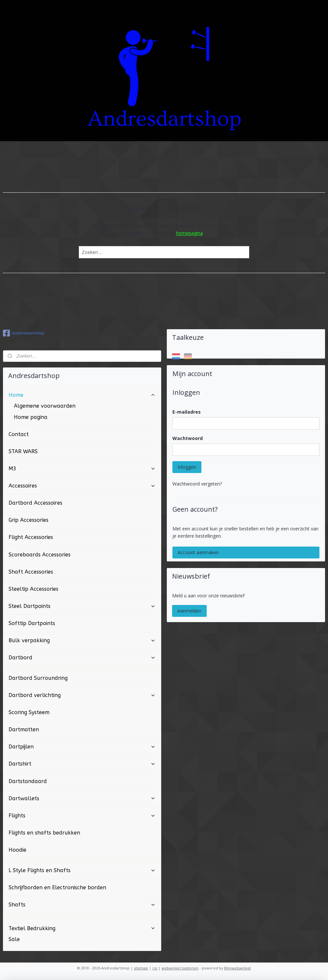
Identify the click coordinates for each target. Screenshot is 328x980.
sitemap (141, 968)
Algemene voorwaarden (45, 406)
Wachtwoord (188, 438)
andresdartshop (24, 333)
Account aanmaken (198, 552)
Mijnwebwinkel (238, 968)
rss (155, 968)
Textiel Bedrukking (82, 928)
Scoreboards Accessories (40, 555)
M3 (82, 469)
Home (82, 395)
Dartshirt (82, 764)
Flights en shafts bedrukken (44, 833)
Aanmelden (189, 611)
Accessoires (82, 486)
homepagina (189, 233)
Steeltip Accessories (33, 589)
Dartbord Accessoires (35, 503)
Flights (82, 816)
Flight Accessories (31, 537)
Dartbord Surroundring (38, 678)
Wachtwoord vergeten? (197, 484)
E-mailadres (187, 412)
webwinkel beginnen (180, 968)
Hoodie (17, 850)
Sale (14, 939)
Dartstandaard (28, 781)
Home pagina (31, 417)
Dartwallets (82, 798)
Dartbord (82, 658)
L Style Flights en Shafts (82, 870)
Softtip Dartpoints (32, 623)
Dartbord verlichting (82, 695)
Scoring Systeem (29, 712)
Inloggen (187, 467)
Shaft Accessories (31, 572)
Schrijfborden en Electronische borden (57, 887)
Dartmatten (24, 729)
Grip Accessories (29, 520)
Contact (19, 434)
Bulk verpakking (82, 640)
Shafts (82, 905)
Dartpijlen (82, 747)
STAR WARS (23, 451)
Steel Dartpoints (82, 606)
